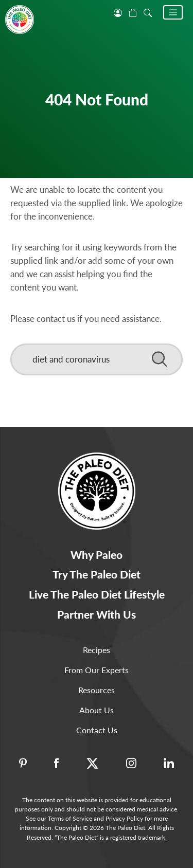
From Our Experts (97, 670)
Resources (97, 690)
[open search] (148, 12)
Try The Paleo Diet (97, 574)
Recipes (97, 650)
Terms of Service (70, 818)
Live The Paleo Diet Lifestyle (97, 594)
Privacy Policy (124, 818)
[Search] (97, 359)
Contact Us (97, 730)
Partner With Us (97, 614)
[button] (173, 12)
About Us (97, 710)
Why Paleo (97, 555)
